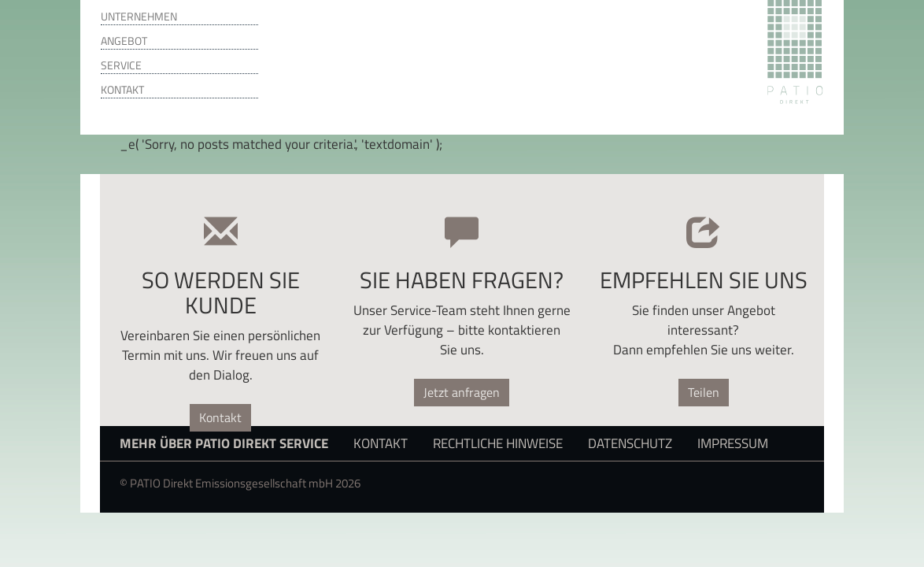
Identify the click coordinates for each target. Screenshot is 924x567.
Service (121, 65)
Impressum (733, 443)
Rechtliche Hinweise (498, 443)
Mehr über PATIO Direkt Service (224, 443)
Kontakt (122, 90)
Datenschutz (630, 443)
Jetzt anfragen (462, 392)
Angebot (124, 41)
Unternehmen (139, 17)
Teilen (704, 392)
